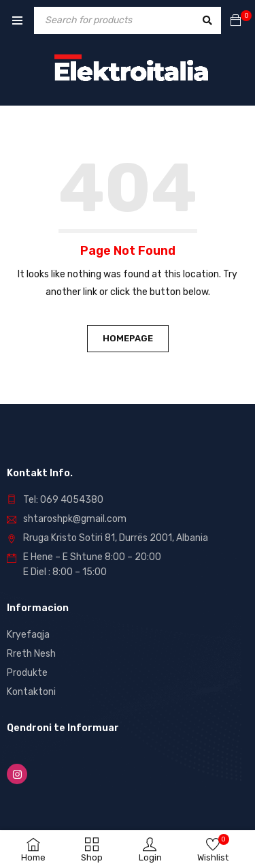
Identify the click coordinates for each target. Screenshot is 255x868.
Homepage (128, 338)
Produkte (27, 673)
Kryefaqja (28, 635)
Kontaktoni (31, 692)
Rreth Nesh (31, 654)
